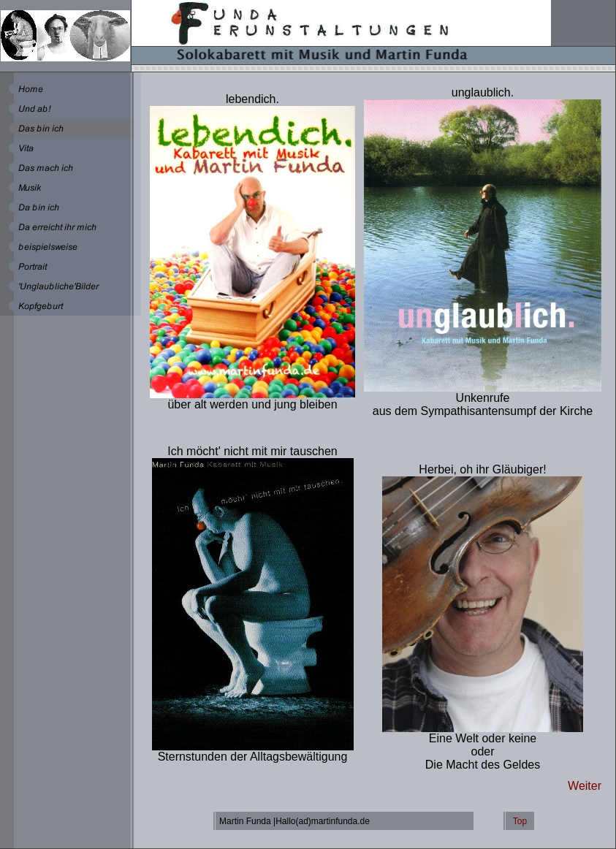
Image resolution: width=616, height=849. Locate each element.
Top (520, 821)
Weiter (585, 786)
